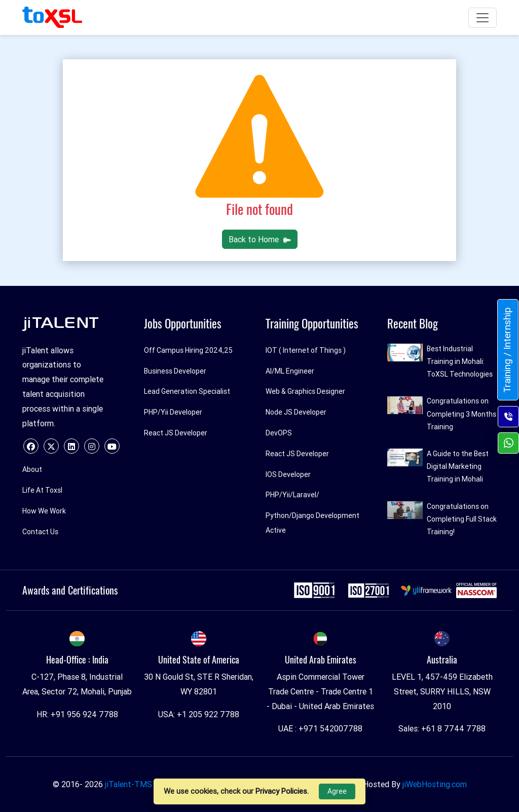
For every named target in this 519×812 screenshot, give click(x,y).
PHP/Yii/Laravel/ (292, 495)
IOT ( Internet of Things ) (306, 350)
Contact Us (40, 532)
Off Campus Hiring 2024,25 (188, 350)
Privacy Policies (281, 791)
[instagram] (92, 446)
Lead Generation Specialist (187, 391)
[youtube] (112, 446)
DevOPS (279, 433)
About (32, 469)
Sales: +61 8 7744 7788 (442, 728)
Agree (337, 791)
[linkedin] (71, 446)
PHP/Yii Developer (173, 412)
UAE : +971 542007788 (320, 728)
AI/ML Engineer (290, 371)
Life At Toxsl (42, 490)
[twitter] (51, 446)
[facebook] (31, 446)
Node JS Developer (296, 412)
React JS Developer (176, 433)
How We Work (44, 511)
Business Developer (175, 371)
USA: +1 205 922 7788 (199, 714)
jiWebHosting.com (435, 784)
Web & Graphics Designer (305, 391)
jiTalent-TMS (128, 784)
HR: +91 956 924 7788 (77, 714)
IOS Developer (288, 474)
